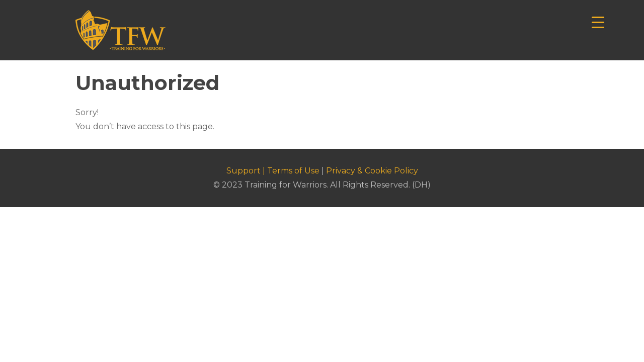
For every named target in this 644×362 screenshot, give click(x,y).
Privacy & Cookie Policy (372, 171)
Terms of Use (293, 171)
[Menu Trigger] (598, 21)
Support (244, 171)
